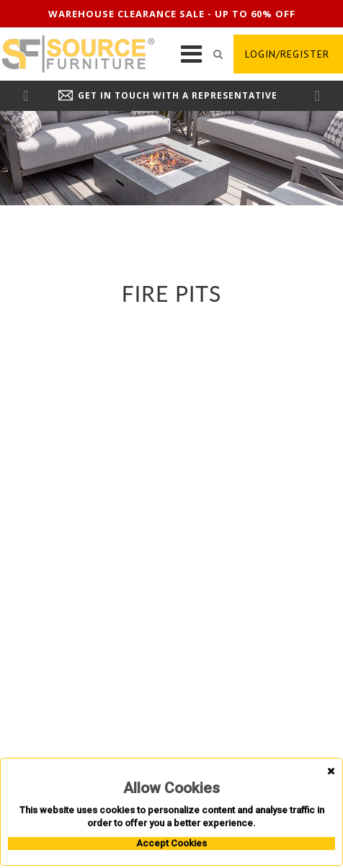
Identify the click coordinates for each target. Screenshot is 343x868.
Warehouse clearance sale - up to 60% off (172, 14)
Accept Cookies (171, 843)
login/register (287, 54)
